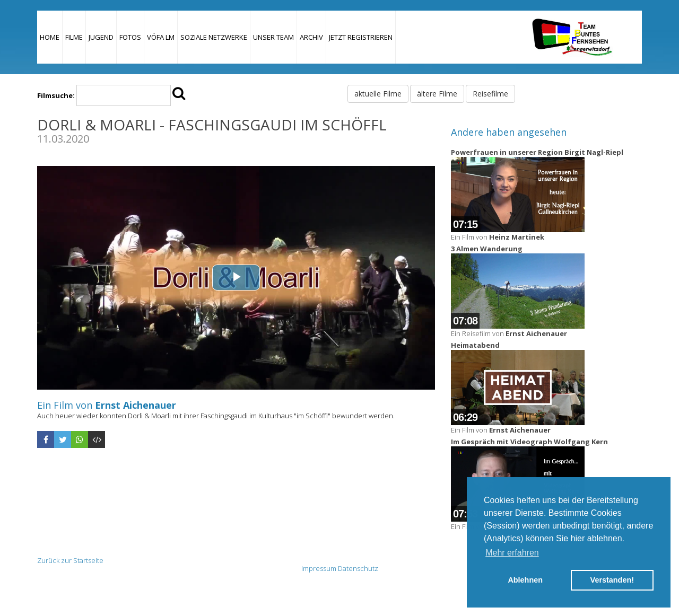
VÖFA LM (161, 37)
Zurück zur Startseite (70, 560)
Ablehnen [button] (525, 580)
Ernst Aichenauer (136, 405)
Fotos (130, 37)
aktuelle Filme (378, 94)
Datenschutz (358, 568)
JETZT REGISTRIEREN (361, 37)
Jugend (101, 37)
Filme (74, 37)
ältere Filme (437, 94)
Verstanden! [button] (612, 580)
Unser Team (273, 37)
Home (50, 37)
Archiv (311, 37)
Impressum (319, 568)
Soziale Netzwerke (214, 37)
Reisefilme (490, 94)
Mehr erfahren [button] (512, 553)
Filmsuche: (56, 95)
